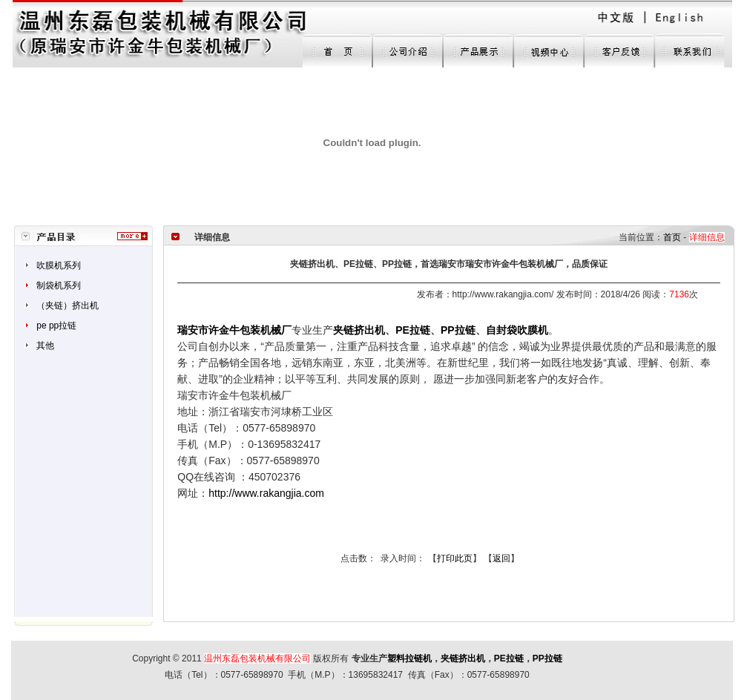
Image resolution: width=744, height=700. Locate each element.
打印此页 (455, 558)
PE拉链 (413, 330)
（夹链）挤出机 (68, 306)
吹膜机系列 (59, 265)
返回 (501, 558)
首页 (672, 237)
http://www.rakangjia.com (266, 493)
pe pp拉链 (56, 326)
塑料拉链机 (409, 658)
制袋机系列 (59, 285)
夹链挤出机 (463, 658)
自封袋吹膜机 (517, 330)
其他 (45, 346)
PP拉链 (458, 330)
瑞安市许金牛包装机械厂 (234, 330)
